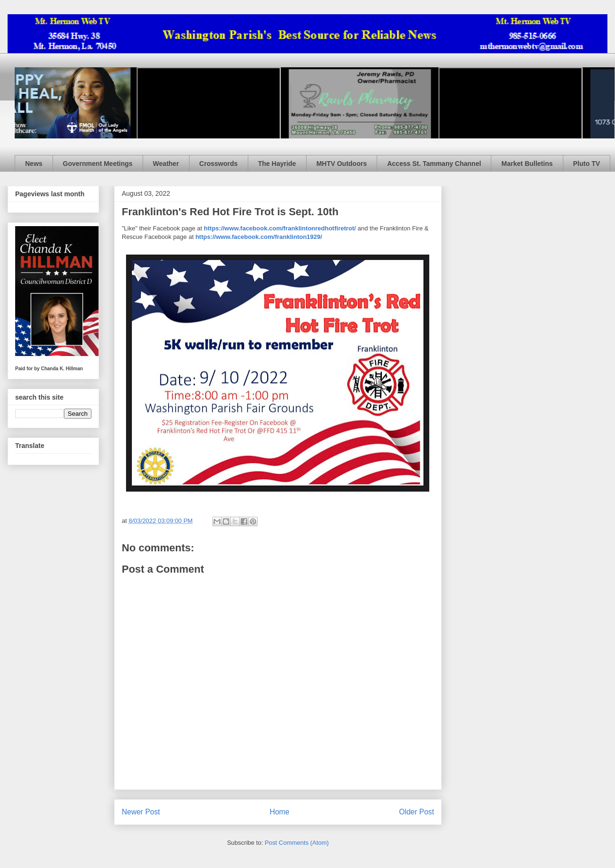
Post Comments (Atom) (297, 843)
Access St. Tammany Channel (434, 164)
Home (280, 812)
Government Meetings (98, 164)
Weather (166, 164)
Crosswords (219, 164)
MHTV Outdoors (342, 164)
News (34, 164)
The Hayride (277, 164)
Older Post (416, 812)
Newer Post (141, 812)
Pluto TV (587, 164)
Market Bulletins (527, 164)
